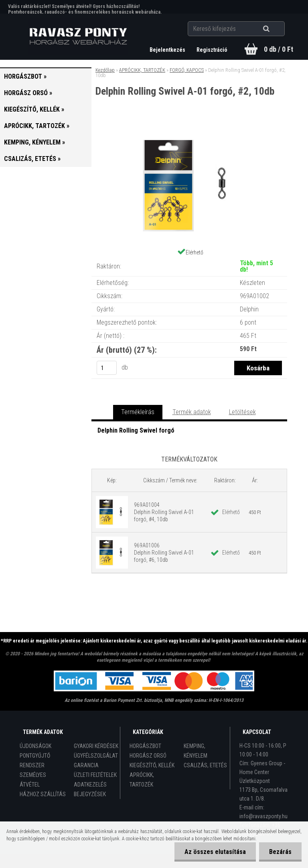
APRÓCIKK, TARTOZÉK (142, 70)
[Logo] (78, 37)
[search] (276, 29)
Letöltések (242, 412)
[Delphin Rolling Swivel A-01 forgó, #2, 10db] (189, 130)
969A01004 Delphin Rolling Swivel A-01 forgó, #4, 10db (164, 512)
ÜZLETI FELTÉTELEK (95, 775)
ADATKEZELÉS (90, 785)
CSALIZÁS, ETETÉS (205, 765)
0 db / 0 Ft (279, 49)
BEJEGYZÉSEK (90, 794)
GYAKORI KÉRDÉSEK (96, 746)
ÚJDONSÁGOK (35, 746)
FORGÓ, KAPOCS (187, 70)
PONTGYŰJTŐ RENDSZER (35, 760)
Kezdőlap (105, 70)
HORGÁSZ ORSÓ (148, 756)
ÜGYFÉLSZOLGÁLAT (96, 756)
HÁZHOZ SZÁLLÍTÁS (43, 794)
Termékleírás (138, 412)
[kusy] (107, 368)
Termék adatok (192, 412)
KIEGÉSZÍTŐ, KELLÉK (152, 765)
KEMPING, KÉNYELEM (196, 751)
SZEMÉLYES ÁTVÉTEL (33, 780)
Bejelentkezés (168, 50)
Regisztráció (212, 50)
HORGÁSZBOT (145, 746)
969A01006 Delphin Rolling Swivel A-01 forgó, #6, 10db (164, 553)
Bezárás (280, 852)
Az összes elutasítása (215, 852)
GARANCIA (86, 765)
